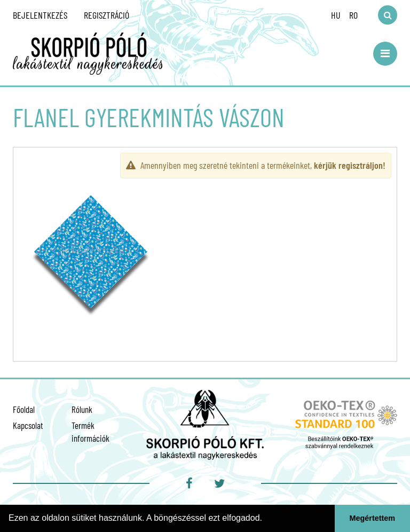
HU (336, 15)
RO (353, 15)
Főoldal (24, 409)
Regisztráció (107, 15)
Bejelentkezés (40, 15)
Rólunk (82, 409)
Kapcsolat (28, 425)
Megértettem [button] (373, 518)
